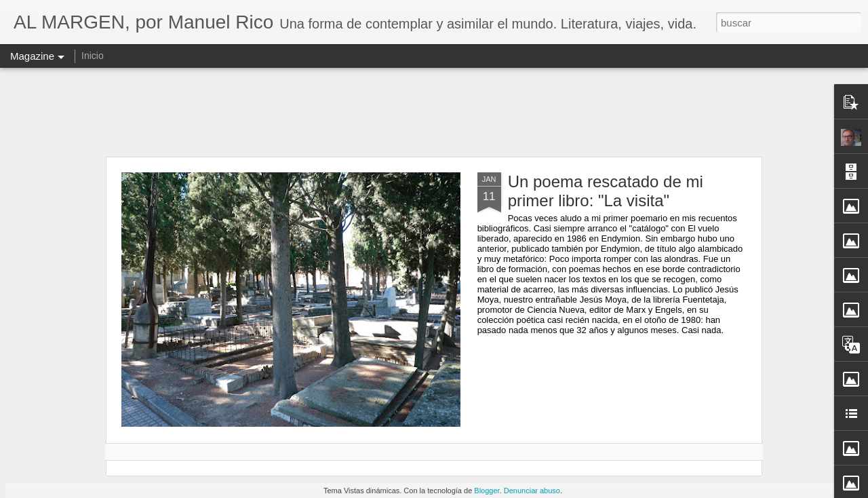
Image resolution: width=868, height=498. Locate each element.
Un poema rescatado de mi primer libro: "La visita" (606, 191)
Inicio (93, 56)
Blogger (487, 491)
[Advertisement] (434, 112)
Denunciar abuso (532, 491)
